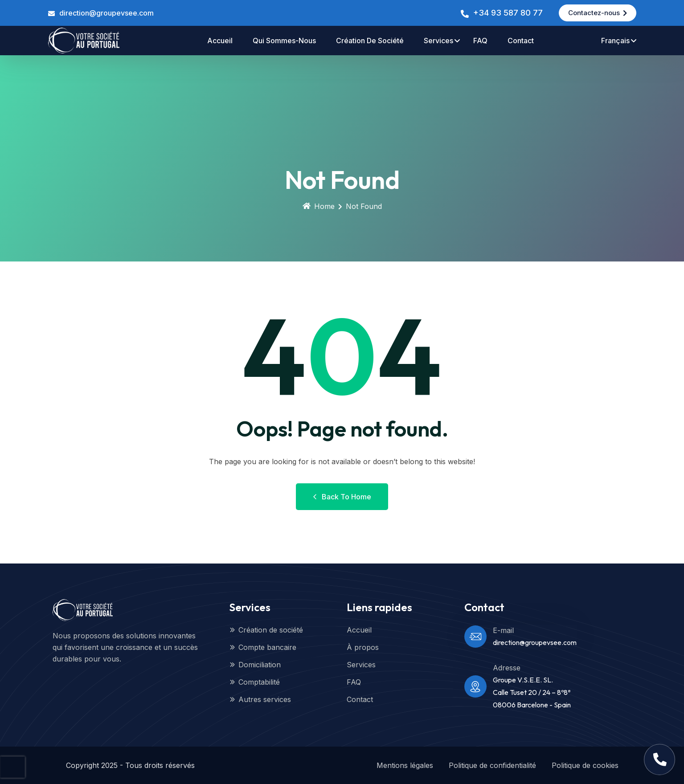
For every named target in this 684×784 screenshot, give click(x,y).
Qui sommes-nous (284, 41)
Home (319, 206)
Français (615, 41)
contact (521, 41)
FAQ (480, 41)
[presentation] (12, 767)
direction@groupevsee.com (106, 13)
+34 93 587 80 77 (508, 13)
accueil (220, 41)
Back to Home (342, 497)
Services (438, 41)
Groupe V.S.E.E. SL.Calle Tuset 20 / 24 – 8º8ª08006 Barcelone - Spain (532, 692)
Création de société (370, 41)
